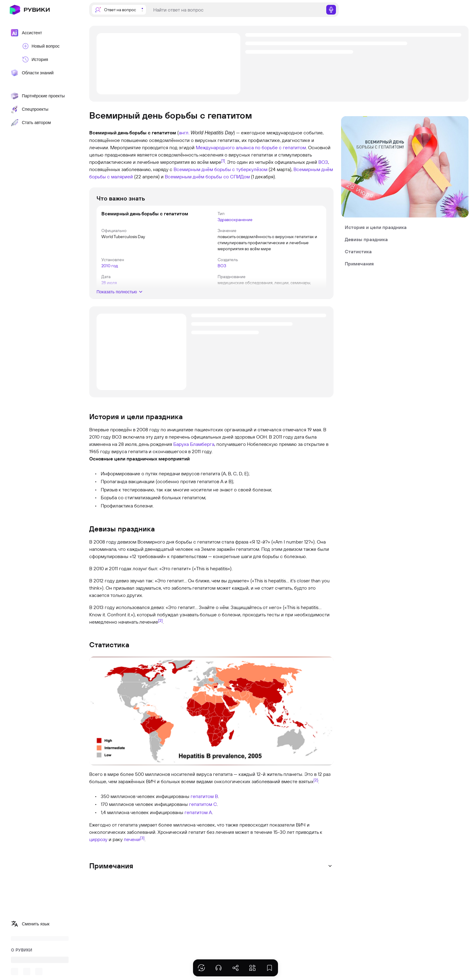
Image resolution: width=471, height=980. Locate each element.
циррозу (98, 839)
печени (132, 839)
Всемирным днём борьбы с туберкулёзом (220, 169)
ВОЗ (323, 162)
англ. (184, 133)
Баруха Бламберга (194, 444)
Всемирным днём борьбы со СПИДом (207, 177)
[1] (223, 160)
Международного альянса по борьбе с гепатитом (251, 147)
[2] (160, 620)
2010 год (110, 266)
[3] (142, 838)
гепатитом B (204, 796)
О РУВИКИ (22, 950)
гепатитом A (198, 812)
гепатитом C (203, 804)
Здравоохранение (235, 220)
